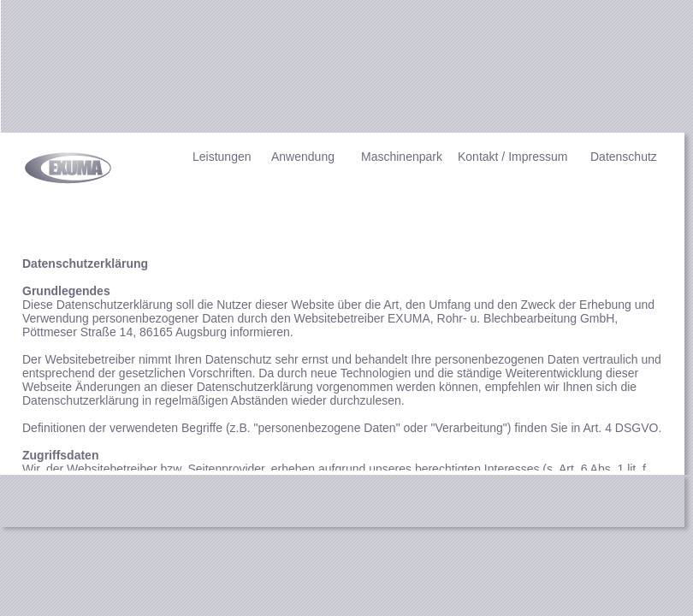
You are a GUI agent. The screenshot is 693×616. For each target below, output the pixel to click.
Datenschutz (624, 157)
